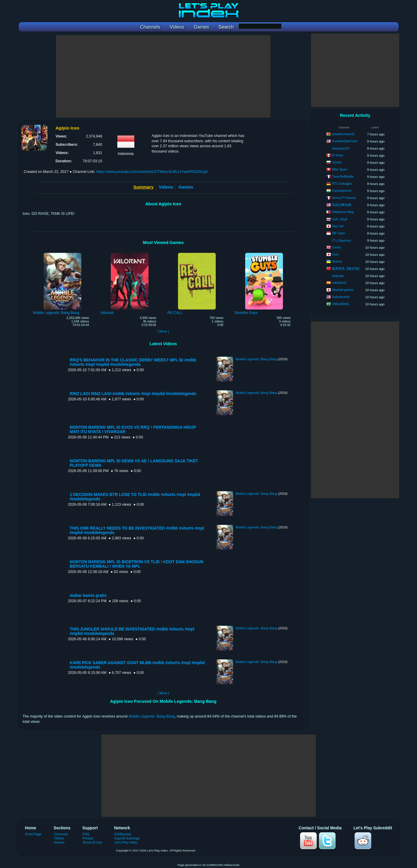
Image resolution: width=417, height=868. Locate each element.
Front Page (34, 834)
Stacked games (343, 290)
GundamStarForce (345, 141)
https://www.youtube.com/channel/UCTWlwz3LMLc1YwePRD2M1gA (152, 172)
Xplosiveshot (341, 297)
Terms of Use (92, 842)
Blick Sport (339, 169)
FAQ (86, 834)
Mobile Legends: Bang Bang (256, 359)
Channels (61, 834)
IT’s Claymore (341, 240)
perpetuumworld (343, 134)
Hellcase (338, 276)
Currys (336, 247)
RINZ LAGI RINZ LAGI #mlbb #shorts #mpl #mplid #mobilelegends (133, 394)
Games (186, 187)
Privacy (88, 838)
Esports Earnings (127, 838)
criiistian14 (339, 283)
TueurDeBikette (343, 176)
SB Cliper (338, 233)
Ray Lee (338, 226)
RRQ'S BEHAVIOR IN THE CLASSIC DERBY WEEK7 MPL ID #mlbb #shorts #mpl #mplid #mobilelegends (133, 362)
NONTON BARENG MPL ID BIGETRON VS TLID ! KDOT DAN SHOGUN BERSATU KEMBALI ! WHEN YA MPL (137, 564)
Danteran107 (341, 148)
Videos (166, 187)
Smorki (337, 162)
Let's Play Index (126, 842)
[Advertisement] (163, 76)
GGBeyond (123, 834)
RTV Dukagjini (342, 184)
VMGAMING (341, 304)
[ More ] (163, 331)
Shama (337, 261)
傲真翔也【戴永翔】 (346, 268)
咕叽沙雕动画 (342, 205)
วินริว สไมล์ (339, 219)
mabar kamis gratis (88, 596)
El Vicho (338, 155)
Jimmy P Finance (344, 198)
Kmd (335, 254)
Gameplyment (342, 191)
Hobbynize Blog (343, 212)
